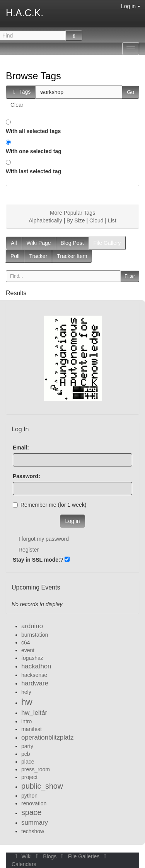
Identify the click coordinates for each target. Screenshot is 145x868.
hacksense (34, 675)
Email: (21, 448)
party (27, 746)
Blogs (46, 856)
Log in (131, 6)
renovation (34, 803)
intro (26, 721)
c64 (26, 642)
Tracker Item (72, 256)
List (112, 220)
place (28, 762)
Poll (15, 256)
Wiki (22, 856)
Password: (26, 476)
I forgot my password (44, 539)
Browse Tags (33, 76)
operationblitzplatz (47, 737)
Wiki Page (39, 243)
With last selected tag (33, 171)
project (29, 777)
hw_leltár (34, 713)
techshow (33, 831)
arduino (32, 626)
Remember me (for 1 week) (49, 505)
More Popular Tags (72, 213)
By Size (76, 220)
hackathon (36, 666)
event (28, 650)
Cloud (96, 220)
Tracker (38, 256)
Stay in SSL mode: (37, 560)
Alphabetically (45, 220)
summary (35, 823)
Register (29, 550)
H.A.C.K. (25, 13)
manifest (32, 729)
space (31, 812)
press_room (36, 769)
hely (26, 692)
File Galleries (79, 856)
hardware (35, 683)
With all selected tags (33, 131)
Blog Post (72, 243)
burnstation (35, 635)
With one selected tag (34, 151)
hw (27, 702)
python (29, 796)
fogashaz (32, 658)
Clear (17, 105)
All (14, 243)
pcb (26, 754)
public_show (42, 786)
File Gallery (107, 243)
